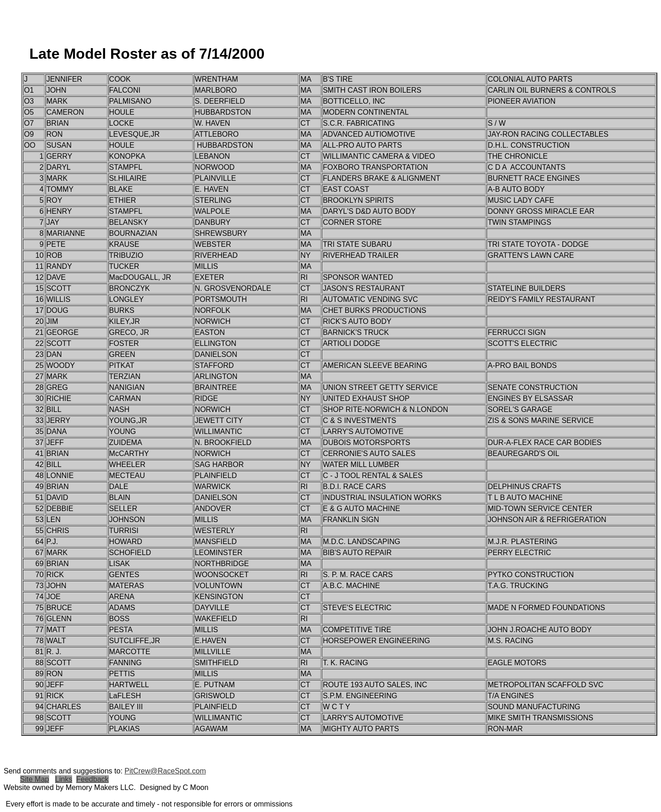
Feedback (92, 779)
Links (64, 779)
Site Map (35, 779)
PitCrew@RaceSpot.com (165, 771)
